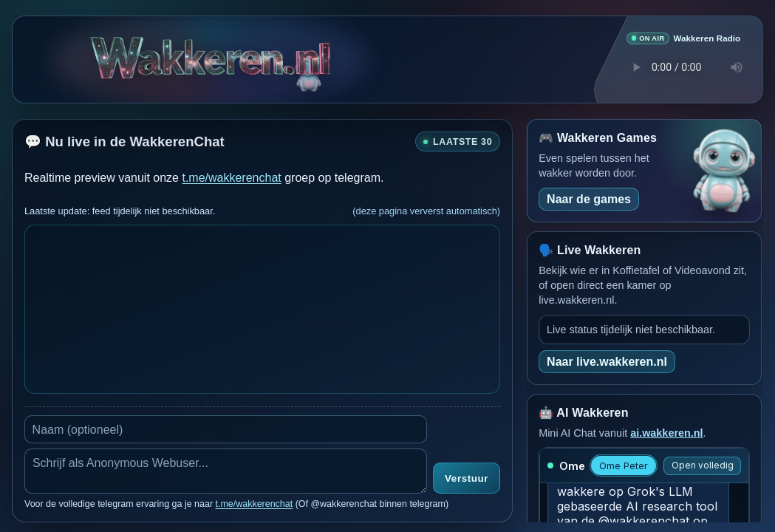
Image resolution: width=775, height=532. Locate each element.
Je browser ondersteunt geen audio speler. (683, 66)
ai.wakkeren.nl (666, 432)
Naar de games (589, 198)
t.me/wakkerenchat (231, 177)
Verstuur (467, 478)
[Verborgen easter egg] (309, 64)
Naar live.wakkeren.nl (607, 361)
